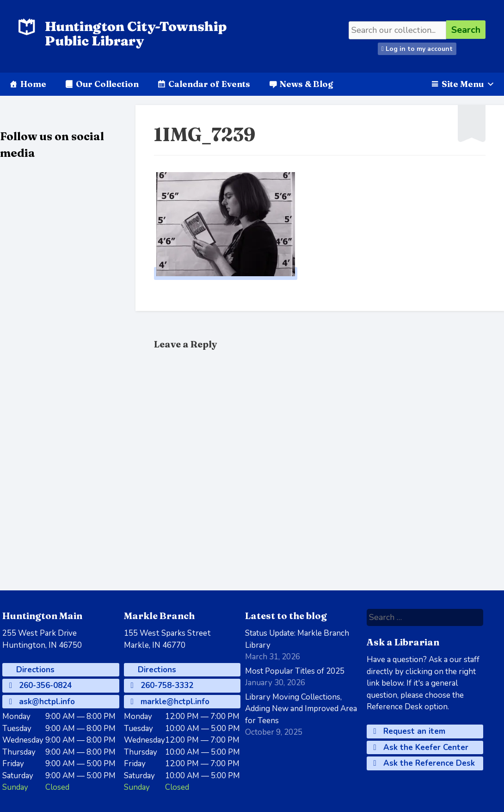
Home (33, 84)
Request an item (409, 731)
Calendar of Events (209, 84)
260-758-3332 (162, 685)
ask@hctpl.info (42, 702)
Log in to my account (417, 49)
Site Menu (468, 84)
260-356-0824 (40, 685)
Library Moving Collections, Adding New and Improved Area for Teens (301, 709)
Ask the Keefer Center (421, 747)
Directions (34, 670)
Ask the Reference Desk (424, 763)
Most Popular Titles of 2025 (295, 671)
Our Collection (107, 84)
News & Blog (306, 84)
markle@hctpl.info (170, 702)
